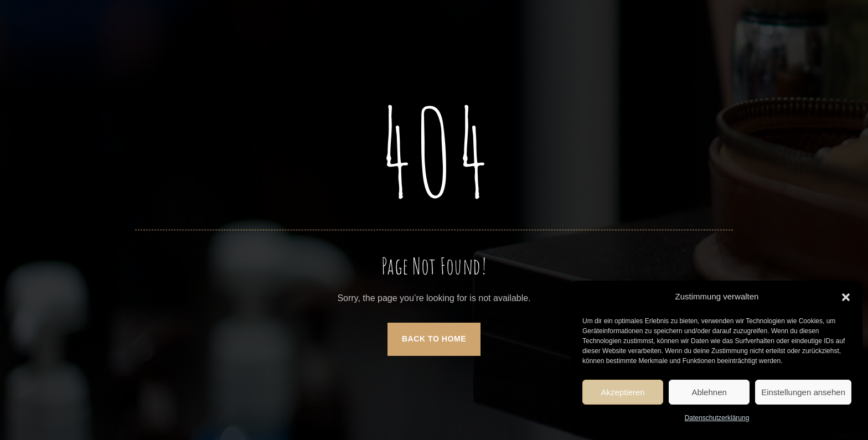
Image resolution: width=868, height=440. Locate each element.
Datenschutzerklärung (717, 418)
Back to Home (434, 339)
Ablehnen (709, 392)
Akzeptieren (622, 392)
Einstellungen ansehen (803, 392)
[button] (846, 297)
